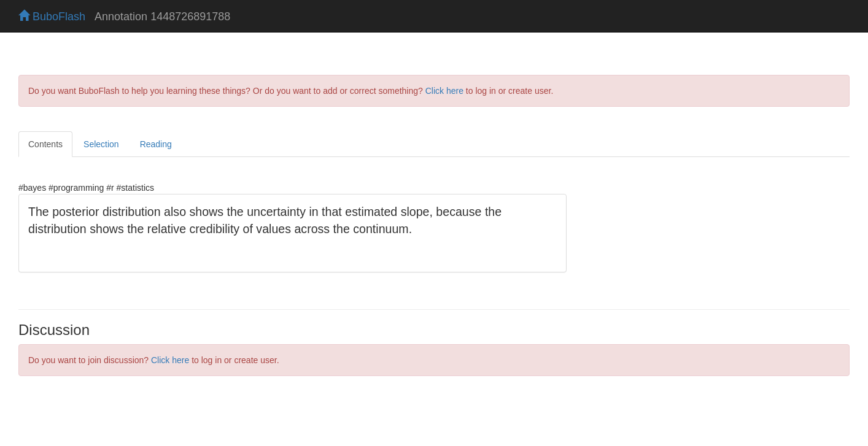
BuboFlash (52, 17)
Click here (444, 91)
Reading (156, 144)
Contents (45, 144)
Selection (101, 144)
